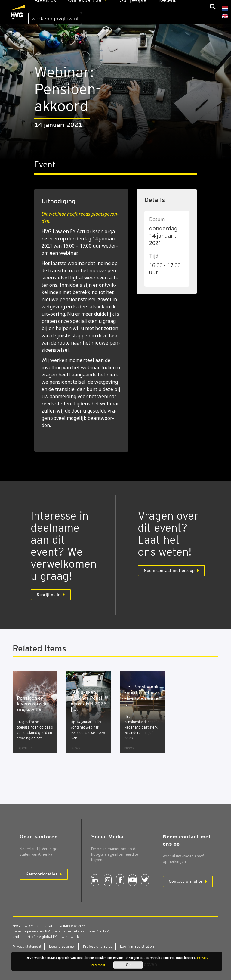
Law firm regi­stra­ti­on (137, 946)
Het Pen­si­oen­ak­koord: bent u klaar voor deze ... (142, 695)
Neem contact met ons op (169, 570)
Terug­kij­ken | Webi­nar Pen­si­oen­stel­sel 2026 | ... (89, 701)
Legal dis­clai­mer (62, 946)
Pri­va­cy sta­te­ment (27, 946)
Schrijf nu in (49, 595)
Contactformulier (186, 881)
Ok (128, 965)
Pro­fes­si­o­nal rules (98, 946)
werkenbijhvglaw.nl (55, 19)
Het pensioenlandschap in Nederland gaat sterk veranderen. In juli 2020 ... (142, 727)
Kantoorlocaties (42, 874)
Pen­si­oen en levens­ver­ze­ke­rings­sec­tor (34, 704)
